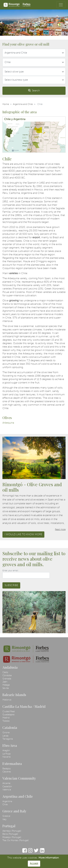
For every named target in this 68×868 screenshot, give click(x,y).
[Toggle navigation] (61, 5)
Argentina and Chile (23, 104)
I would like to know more (23, 535)
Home (6, 104)
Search (34, 90)
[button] (1, 23)
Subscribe (11, 585)
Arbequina (8, 423)
